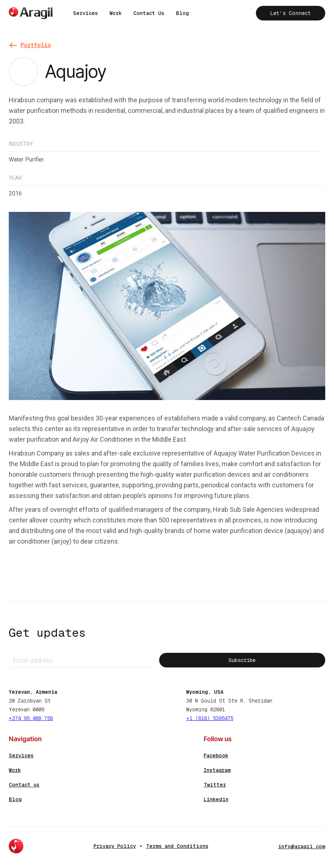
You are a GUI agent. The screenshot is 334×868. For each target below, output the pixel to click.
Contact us (24, 785)
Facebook (216, 755)
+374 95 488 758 (31, 718)
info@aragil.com (302, 846)
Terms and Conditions (177, 846)
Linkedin (216, 799)
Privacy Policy (115, 846)
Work (116, 13)
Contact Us (149, 13)
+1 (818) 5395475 (210, 718)
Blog (182, 13)
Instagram (217, 770)
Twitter (215, 785)
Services (85, 13)
